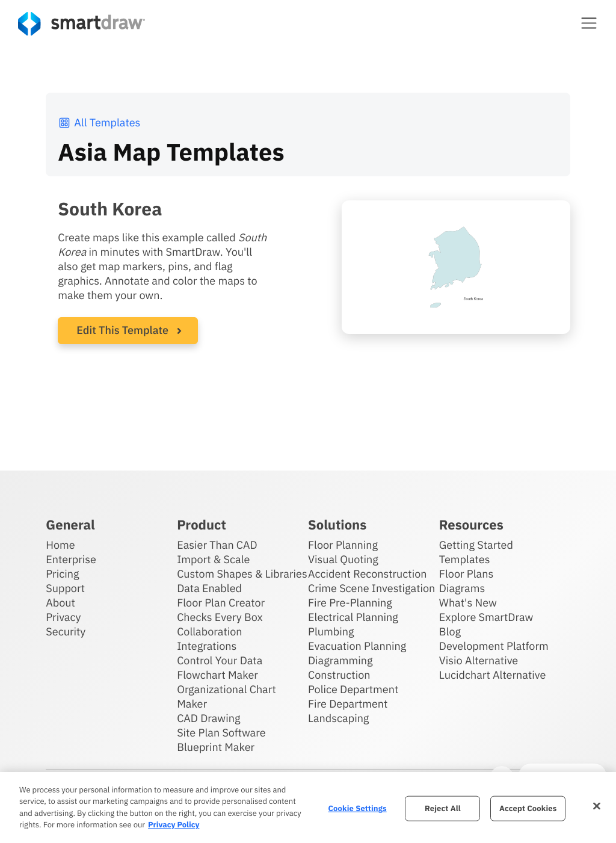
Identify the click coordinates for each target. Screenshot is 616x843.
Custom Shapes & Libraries (242, 574)
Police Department (353, 689)
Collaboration (209, 631)
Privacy (63, 617)
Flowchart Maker (217, 675)
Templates (465, 559)
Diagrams (462, 588)
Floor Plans (466, 574)
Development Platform (494, 646)
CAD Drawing (208, 718)
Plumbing (331, 631)
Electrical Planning (353, 617)
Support (65, 588)
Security (66, 631)
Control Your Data (220, 660)
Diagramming (340, 660)
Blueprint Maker (216, 747)
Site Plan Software (221, 733)
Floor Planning (343, 545)
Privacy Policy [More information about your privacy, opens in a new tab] (174, 825)
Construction (339, 675)
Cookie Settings (358, 808)
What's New (468, 603)
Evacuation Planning (357, 646)
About (60, 603)
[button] (589, 23)
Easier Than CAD (217, 545)
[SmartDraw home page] (82, 24)
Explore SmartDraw (486, 617)
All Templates (99, 122)
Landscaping (338, 718)
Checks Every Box (220, 617)
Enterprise (71, 559)
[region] (308, 807)
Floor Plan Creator (221, 603)
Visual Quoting (343, 559)
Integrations (207, 646)
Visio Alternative (479, 660)
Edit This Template (122, 330)
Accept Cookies (528, 808)
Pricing (62, 574)
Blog (450, 631)
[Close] (597, 806)
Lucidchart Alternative (493, 675)
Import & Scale (213, 559)
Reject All (443, 808)
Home (60, 545)
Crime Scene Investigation (371, 588)
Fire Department (348, 704)
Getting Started (476, 545)
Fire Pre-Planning (350, 603)
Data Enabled (209, 588)
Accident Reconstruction (368, 574)
